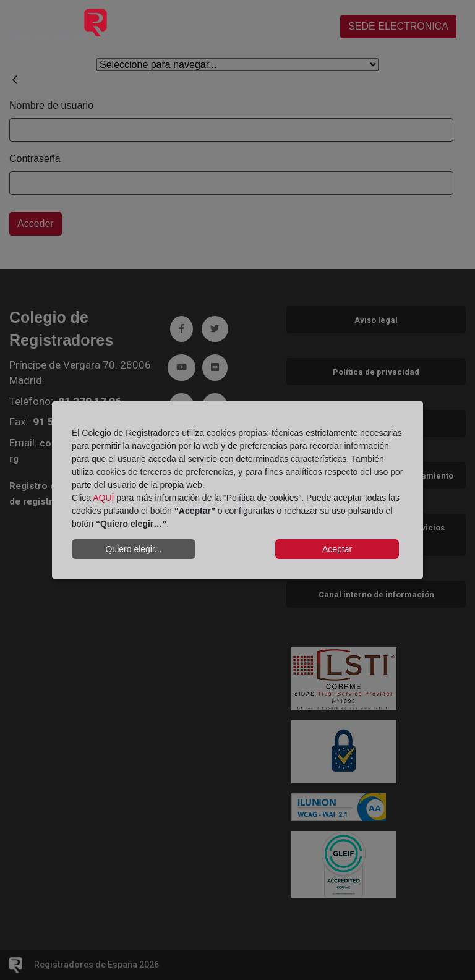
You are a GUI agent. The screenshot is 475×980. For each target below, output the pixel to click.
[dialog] (237, 490)
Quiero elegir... (133, 549)
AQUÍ (103, 498)
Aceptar (337, 549)
